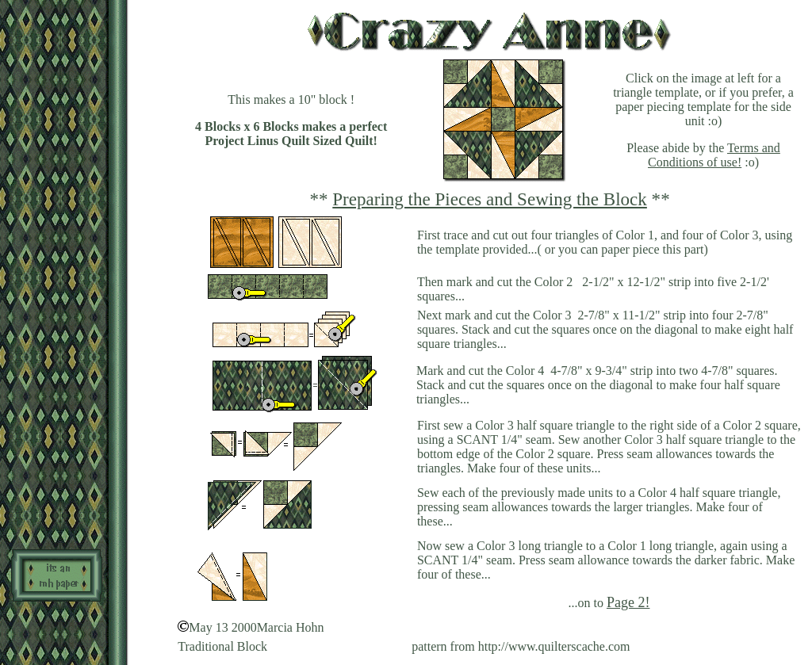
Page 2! (628, 602)
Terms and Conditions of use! (714, 155)
